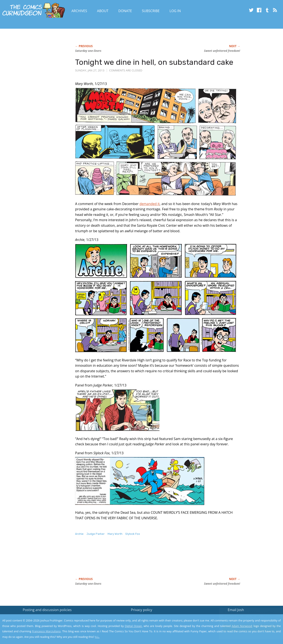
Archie (79, 534)
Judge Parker (96, 534)
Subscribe (151, 11)
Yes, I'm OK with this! (247, 628)
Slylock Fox (133, 534)
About (103, 11)
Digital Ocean (133, 626)
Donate (125, 11)
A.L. (97, 637)
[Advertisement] (152, 561)
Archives (79, 11)
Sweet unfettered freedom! (222, 51)
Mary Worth (115, 534)
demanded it (150, 204)
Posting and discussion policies (47, 610)
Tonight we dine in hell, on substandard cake (154, 62)
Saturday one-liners (88, 51)
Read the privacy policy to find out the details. (245, 617)
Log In (175, 11)
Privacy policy (141, 610)
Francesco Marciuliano (46, 631)
